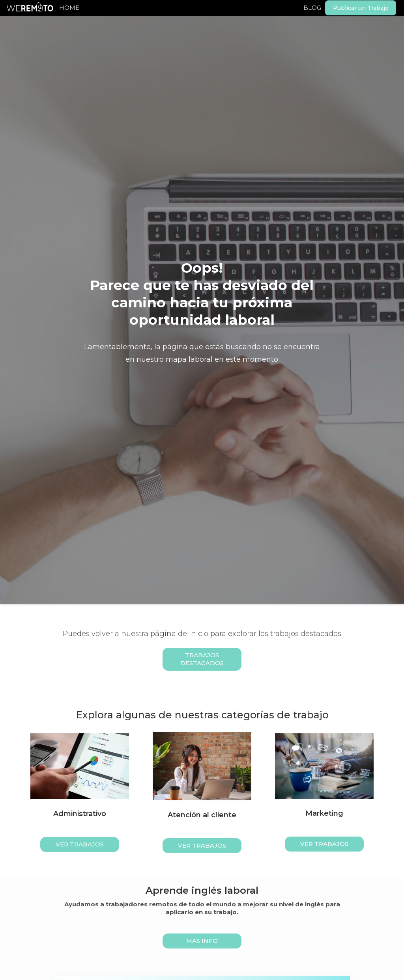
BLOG (312, 8)
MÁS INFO (202, 941)
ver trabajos (80, 844)
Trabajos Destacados (202, 659)
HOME (69, 8)
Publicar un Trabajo (361, 8)
